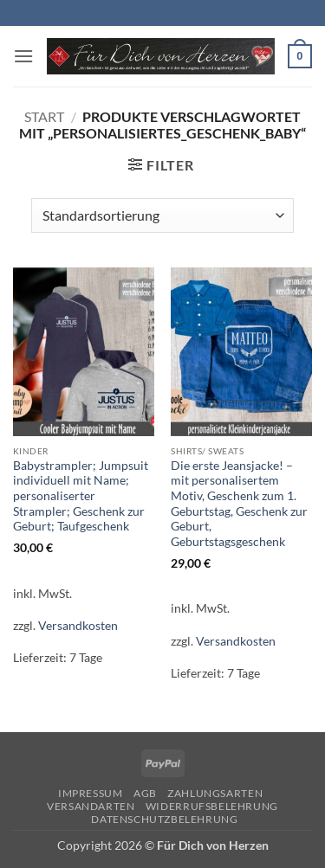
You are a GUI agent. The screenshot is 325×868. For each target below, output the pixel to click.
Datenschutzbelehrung (164, 819)
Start (44, 116)
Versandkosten (78, 625)
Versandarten (91, 806)
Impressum (91, 793)
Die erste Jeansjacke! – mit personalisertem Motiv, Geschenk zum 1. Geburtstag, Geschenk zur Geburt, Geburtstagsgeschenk (239, 504)
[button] (23, 56)
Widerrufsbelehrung (212, 806)
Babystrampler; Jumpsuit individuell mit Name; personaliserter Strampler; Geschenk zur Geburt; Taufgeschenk (81, 496)
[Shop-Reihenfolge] (162, 215)
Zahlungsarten (215, 793)
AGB (145, 793)
